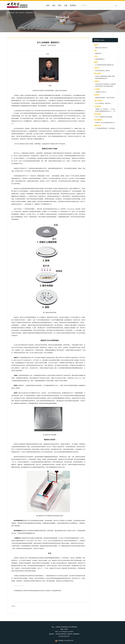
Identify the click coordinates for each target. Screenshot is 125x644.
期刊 (60, 5)
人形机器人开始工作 (101, 92)
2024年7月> (22, 13)
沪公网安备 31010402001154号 (64, 641)
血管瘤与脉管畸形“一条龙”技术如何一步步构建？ (109, 98)
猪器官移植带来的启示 (101, 78)
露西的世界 (98, 53)
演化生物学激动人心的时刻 (103, 71)
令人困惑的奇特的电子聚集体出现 (104, 65)
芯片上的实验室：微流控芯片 (103, 103)
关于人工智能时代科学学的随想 (104, 117)
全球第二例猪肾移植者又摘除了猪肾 (105, 76)
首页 (48, 5)
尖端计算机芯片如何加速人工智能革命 (106, 84)
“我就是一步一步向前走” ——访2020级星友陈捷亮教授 (110, 109)
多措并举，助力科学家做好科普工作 (105, 123)
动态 (54, 5)
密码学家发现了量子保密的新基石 (104, 86)
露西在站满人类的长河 (101, 48)
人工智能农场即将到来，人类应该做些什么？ (107, 128)
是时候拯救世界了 (100, 59)
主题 (66, 5)
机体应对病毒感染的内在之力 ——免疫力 (106, 111)
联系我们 (73, 5)
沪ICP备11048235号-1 (64, 636)
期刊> (17, 13)
